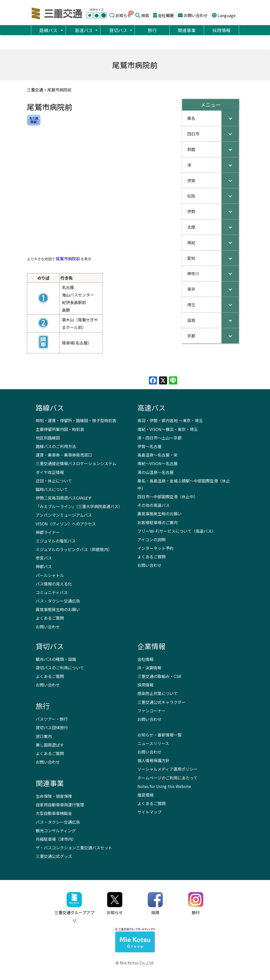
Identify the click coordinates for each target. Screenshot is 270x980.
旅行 (152, 30)
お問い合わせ (196, 15)
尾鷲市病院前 (68, 259)
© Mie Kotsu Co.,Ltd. (135, 963)
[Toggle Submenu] (230, 118)
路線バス (51, 30)
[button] (62, 30)
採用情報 (221, 30)
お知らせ (123, 15)
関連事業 (187, 30)
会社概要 (166, 15)
